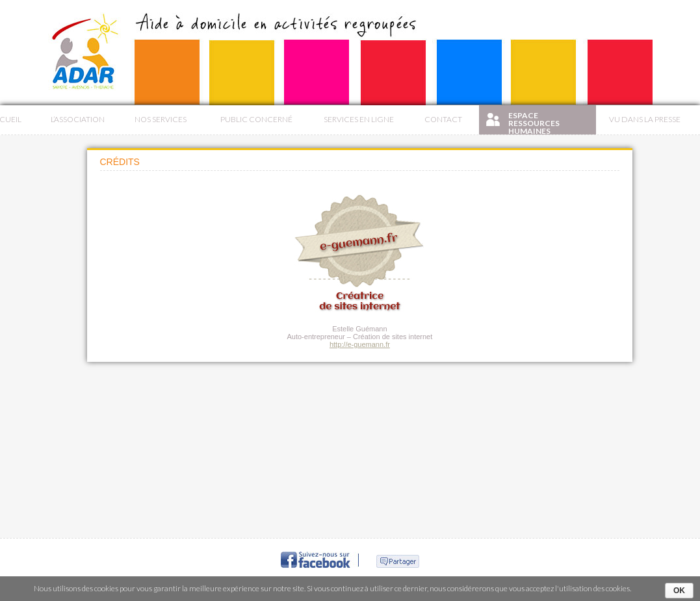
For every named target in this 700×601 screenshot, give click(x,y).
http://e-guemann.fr (360, 344)
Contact (443, 119)
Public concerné (256, 119)
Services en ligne (359, 119)
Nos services (161, 119)
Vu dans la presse (645, 119)
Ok (679, 591)
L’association (78, 119)
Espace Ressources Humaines (534, 122)
